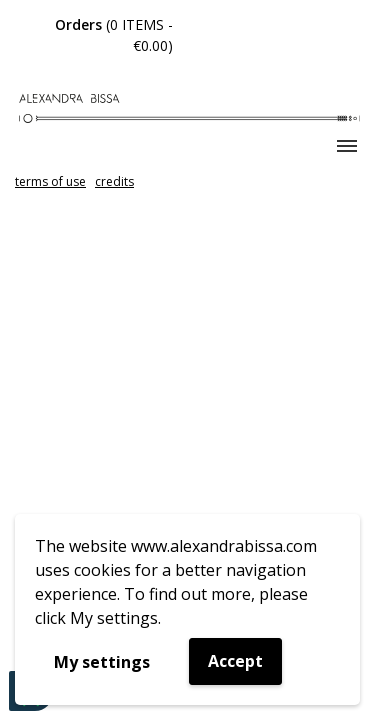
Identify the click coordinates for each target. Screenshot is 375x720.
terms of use (50, 181)
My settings (102, 662)
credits (114, 181)
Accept (235, 661)
